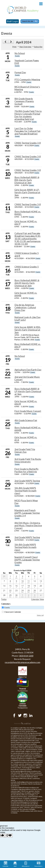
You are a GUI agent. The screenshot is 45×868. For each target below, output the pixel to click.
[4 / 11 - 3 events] (29, 581)
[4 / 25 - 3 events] (29, 591)
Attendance (26, 864)
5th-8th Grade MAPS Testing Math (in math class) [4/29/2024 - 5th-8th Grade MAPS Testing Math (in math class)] (25, 491)
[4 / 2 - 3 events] (16, 577)
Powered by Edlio (23, 723)
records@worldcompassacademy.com (22, 662)
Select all (40, 615)
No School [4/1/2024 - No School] (20, 53)
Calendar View (37, 599)
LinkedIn (31, 715)
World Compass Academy (22, 10)
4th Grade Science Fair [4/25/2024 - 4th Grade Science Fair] (26, 420)
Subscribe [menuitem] (38, 47)
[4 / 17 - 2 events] (23, 586)
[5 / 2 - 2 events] (29, 596)
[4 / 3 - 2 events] (23, 577)
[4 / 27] (41, 591)
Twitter (20, 715)
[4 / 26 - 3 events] (35, 591)
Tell (23, 677)
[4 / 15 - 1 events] (10, 586)
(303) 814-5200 (26, 656)
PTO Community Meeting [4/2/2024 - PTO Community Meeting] (27, 80)
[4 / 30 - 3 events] (16, 596)
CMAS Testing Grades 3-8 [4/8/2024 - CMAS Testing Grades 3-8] (28, 143)
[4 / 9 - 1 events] (16, 581)
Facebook (14, 715)
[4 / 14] (4, 586)
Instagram (25, 715)
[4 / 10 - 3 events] (23, 581)
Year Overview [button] (25, 47)
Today (4, 599)
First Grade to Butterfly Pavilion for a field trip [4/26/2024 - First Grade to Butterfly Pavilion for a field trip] (26, 470)
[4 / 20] (41, 586)
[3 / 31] (4, 577)
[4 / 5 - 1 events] (35, 577)
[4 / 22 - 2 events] (10, 591)
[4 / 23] (16, 591)
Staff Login (12, 21)
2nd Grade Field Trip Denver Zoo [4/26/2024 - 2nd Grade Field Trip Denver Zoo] (25, 451)
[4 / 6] (41, 577)
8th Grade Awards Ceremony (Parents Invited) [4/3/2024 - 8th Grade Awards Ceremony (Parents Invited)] (24, 101)
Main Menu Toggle (41, 4)
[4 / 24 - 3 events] (23, 591)
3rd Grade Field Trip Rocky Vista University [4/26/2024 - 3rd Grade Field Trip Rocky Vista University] (28, 460)
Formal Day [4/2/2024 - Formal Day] (20, 72)
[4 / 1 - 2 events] (10, 577)
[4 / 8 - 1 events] (10, 581)
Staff (15, 864)
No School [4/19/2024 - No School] (20, 356)
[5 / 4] (41, 596)
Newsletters (38, 864)
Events (7, 607)
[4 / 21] (4, 591)
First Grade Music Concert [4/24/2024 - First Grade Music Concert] (28, 411)
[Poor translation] (9, 836)
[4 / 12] (35, 581)
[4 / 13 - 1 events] (41, 581)
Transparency (23, 690)
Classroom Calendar (13, 612)
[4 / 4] (29, 577)
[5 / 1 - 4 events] (23, 596)
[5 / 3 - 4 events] (35, 596)
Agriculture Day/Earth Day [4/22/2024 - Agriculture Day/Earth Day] (28, 370)
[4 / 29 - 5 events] (10, 596)
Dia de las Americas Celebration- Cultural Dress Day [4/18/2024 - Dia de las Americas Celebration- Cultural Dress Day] (25, 308)
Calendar (5, 864)
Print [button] (14, 47)
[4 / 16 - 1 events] (16, 586)
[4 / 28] (4, 596)
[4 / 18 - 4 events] (29, 586)
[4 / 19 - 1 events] (35, 586)
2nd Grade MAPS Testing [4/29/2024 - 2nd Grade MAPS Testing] (27, 481)
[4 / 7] (4, 581)
